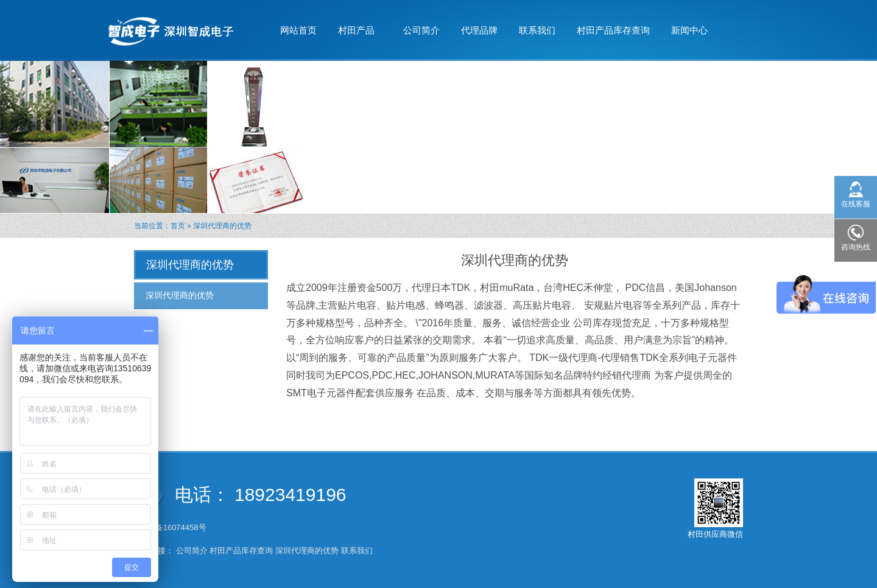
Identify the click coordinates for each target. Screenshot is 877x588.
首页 (178, 226)
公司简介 (421, 30)
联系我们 (537, 30)
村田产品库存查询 (613, 30)
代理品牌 (479, 30)
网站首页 (298, 30)
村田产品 (357, 25)
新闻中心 (690, 25)
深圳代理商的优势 (180, 295)
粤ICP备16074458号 (171, 527)
